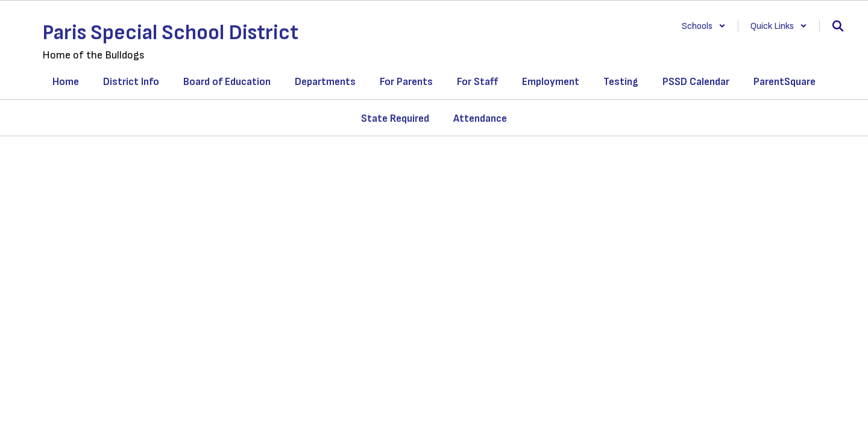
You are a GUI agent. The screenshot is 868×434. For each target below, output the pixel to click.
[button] (704, 26)
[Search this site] (838, 26)
